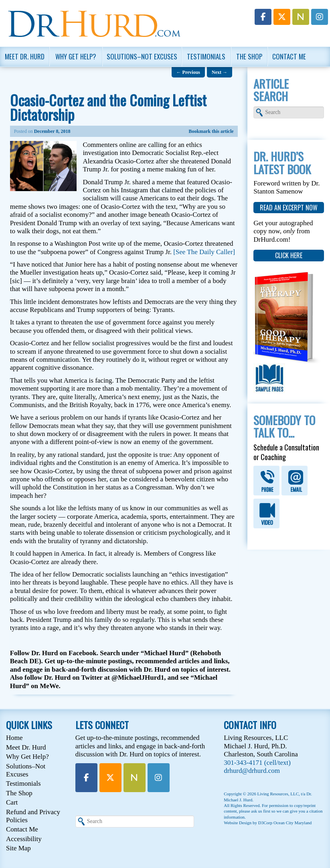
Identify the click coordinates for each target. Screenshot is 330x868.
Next (220, 72)
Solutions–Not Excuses (142, 56)
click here (289, 255)
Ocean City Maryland (293, 823)
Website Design (238, 823)
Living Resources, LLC (278, 794)
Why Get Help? (76, 56)
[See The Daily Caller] (204, 252)
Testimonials (206, 56)
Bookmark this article (211, 131)
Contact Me (289, 56)
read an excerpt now (289, 208)
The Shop (249, 56)
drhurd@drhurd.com (252, 771)
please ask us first (255, 811)
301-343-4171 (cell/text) (257, 763)
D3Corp (265, 823)
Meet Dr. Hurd (25, 56)
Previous (188, 72)
